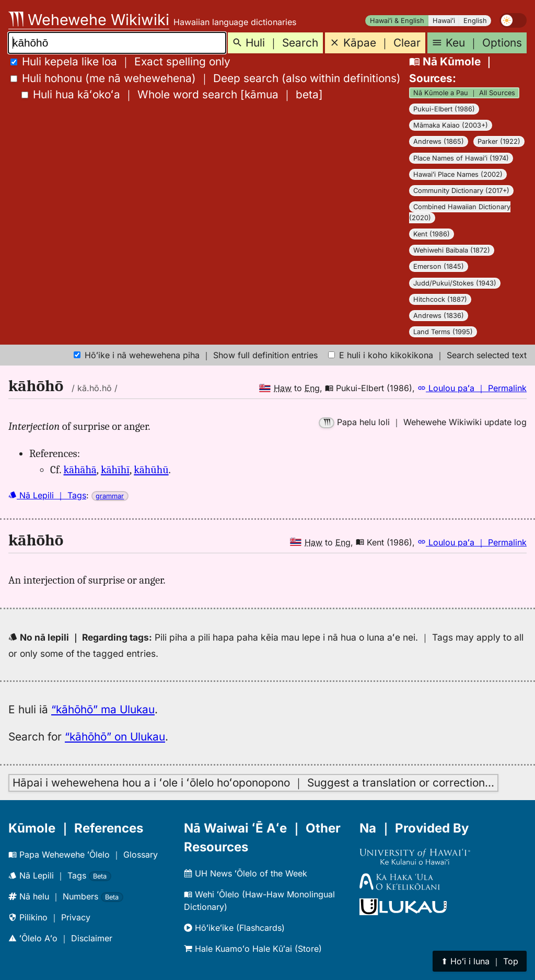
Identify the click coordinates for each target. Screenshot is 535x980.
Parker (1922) (499, 141)
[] (172, 94)
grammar (110, 496)
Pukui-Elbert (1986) (444, 109)
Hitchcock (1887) (440, 299)
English (475, 21)
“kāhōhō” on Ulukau (115, 737)
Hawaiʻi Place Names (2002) (458, 174)
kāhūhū (151, 470)
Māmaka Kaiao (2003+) (451, 125)
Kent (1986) (432, 234)
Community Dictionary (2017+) (461, 191)
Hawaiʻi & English (397, 21)
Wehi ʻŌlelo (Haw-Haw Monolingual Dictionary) (259, 901)
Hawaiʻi (444, 21)
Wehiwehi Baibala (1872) (452, 250)
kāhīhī (115, 470)
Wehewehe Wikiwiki (89, 20)
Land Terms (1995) (443, 332)
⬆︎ (480, 961)
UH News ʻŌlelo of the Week (246, 873)
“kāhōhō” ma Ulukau (103, 709)
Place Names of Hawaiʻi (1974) (461, 158)
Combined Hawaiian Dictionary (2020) (460, 212)
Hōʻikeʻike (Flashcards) (234, 928)
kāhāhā (80, 470)
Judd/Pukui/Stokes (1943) (455, 283)
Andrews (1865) (439, 141)
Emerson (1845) (439, 266)
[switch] (513, 20)
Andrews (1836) (439, 316)
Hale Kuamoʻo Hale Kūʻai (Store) (253, 949)
